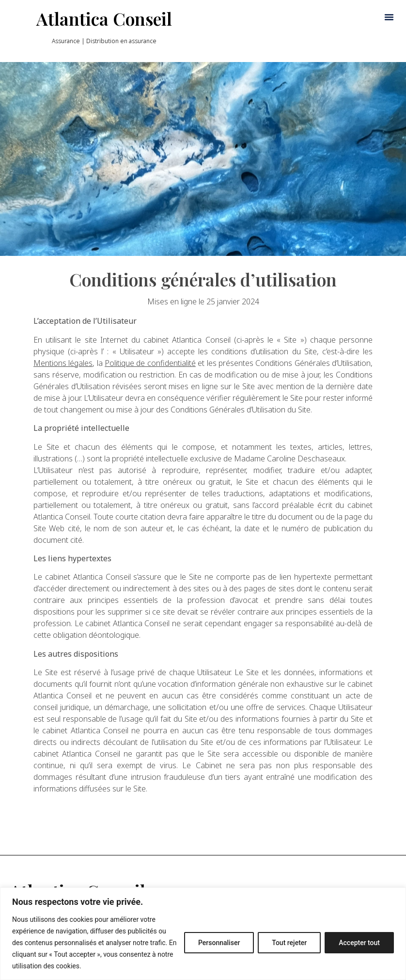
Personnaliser (219, 943)
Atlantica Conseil (104, 18)
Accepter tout (359, 943)
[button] (389, 17)
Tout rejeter (289, 943)
